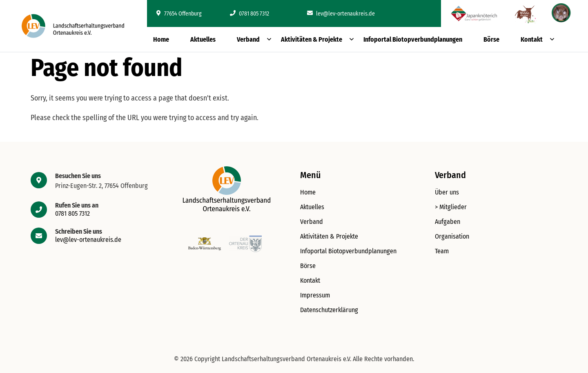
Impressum (315, 295)
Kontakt (532, 39)
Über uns (447, 192)
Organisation (452, 236)
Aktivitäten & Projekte (312, 39)
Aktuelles (203, 39)
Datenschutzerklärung (329, 310)
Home (161, 39)
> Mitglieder (451, 207)
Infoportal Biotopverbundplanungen (413, 39)
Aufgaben (448, 222)
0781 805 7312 (249, 14)
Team (442, 251)
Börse (491, 39)
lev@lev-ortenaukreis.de (341, 14)
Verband (248, 39)
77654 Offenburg (179, 14)
